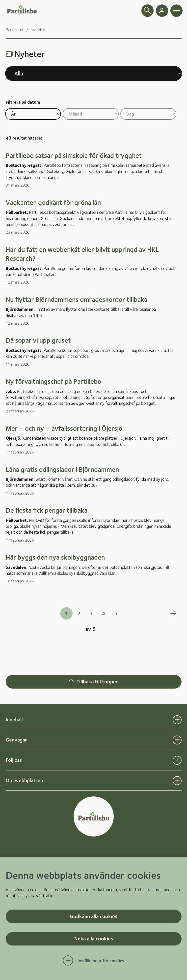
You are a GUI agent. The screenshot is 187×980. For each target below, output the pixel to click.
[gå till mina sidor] (162, 11)
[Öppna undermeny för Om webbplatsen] (177, 781)
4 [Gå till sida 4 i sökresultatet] (104, 613)
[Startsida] (22, 9)
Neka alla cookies (94, 939)
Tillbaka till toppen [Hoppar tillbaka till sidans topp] (93, 682)
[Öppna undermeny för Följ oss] (177, 760)
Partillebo (14, 30)
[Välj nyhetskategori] (94, 73)
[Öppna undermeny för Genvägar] (177, 740)
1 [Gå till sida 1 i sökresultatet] (66, 613)
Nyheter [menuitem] (38, 30)
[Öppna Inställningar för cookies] (94, 961)
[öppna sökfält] (148, 11)
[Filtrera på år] (33, 114)
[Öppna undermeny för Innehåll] (177, 720)
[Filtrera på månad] (91, 114)
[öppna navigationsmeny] (177, 11)
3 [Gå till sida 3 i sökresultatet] (91, 613)
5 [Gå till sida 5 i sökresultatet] (116, 613)
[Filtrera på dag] (148, 114)
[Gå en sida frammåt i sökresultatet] (173, 613)
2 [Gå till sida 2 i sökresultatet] (79, 613)
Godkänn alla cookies (93, 916)
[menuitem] (18, 30)
